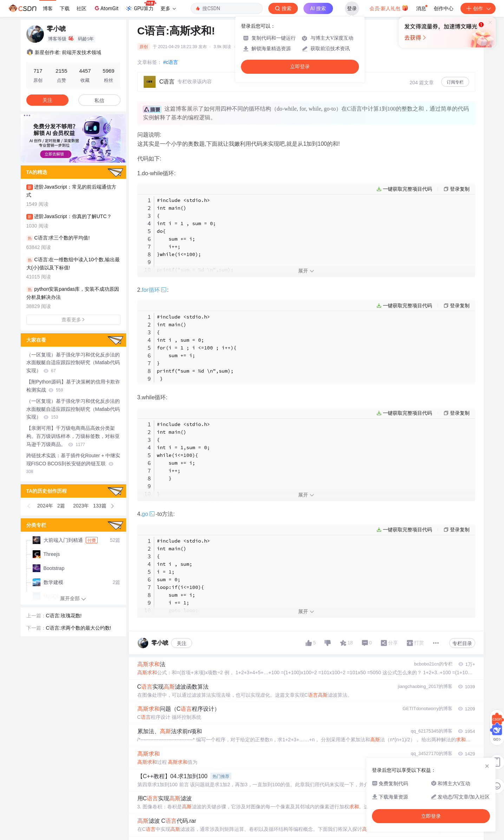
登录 (352, 8)
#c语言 (171, 62)
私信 (99, 100)
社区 (81, 8)
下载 (65, 8)
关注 (182, 643)
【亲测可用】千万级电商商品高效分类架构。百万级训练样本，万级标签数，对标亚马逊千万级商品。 (73, 436)
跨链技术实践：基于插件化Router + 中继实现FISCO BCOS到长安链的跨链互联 (73, 464)
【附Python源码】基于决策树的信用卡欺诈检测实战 (73, 386)
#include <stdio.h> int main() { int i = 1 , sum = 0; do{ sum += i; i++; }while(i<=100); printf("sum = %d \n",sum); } (195, 239)
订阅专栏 (455, 82)
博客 (48, 8)
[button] (29, 506)
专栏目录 (462, 643)
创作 (478, 8)
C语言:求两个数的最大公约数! (79, 628)
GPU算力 (141, 6)
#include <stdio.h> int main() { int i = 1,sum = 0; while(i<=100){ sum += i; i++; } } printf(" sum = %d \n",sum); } (197, 467)
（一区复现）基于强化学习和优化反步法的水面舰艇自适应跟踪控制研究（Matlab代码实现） (73, 363)
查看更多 (73, 320)
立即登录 (300, 67)
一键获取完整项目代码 (407, 189)
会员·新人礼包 (389, 8)
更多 (168, 8)
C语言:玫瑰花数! (64, 616)
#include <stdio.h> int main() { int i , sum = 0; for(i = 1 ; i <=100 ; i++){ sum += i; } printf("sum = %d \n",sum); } (197, 348)
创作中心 (444, 8)
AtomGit (106, 8)
